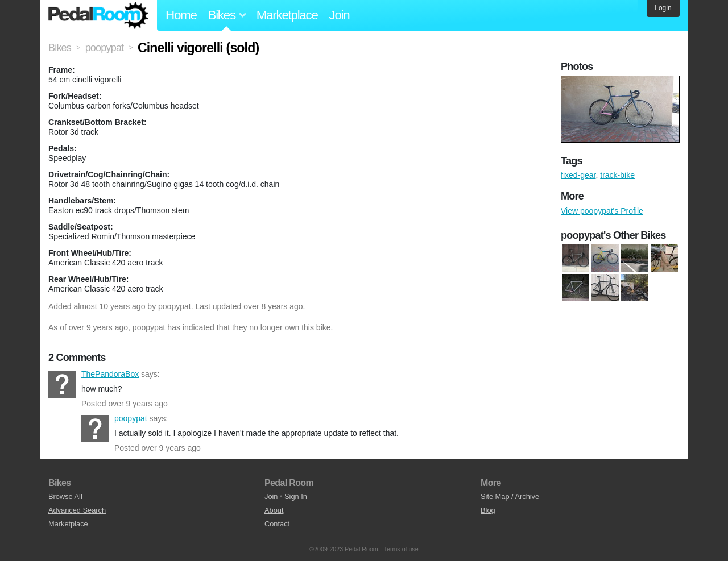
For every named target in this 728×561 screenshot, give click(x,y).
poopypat (175, 306)
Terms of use (401, 549)
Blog (488, 510)
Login (663, 8)
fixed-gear (578, 175)
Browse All (65, 496)
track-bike (617, 175)
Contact (277, 524)
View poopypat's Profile (602, 211)
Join (340, 15)
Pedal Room (98, 15)
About (274, 510)
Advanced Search (77, 510)
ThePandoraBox (62, 384)
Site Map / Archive (510, 496)
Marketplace (287, 15)
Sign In (296, 496)
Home (181, 15)
